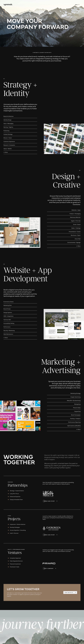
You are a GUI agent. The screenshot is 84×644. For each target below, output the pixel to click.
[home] (8, 5)
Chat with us (69, 592)
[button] (77, 5)
